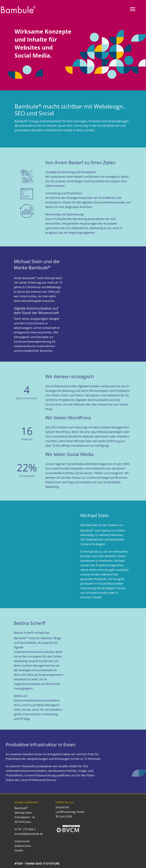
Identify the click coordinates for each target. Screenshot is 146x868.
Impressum (22, 841)
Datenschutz (23, 846)
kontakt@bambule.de (29, 834)
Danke (19, 850)
